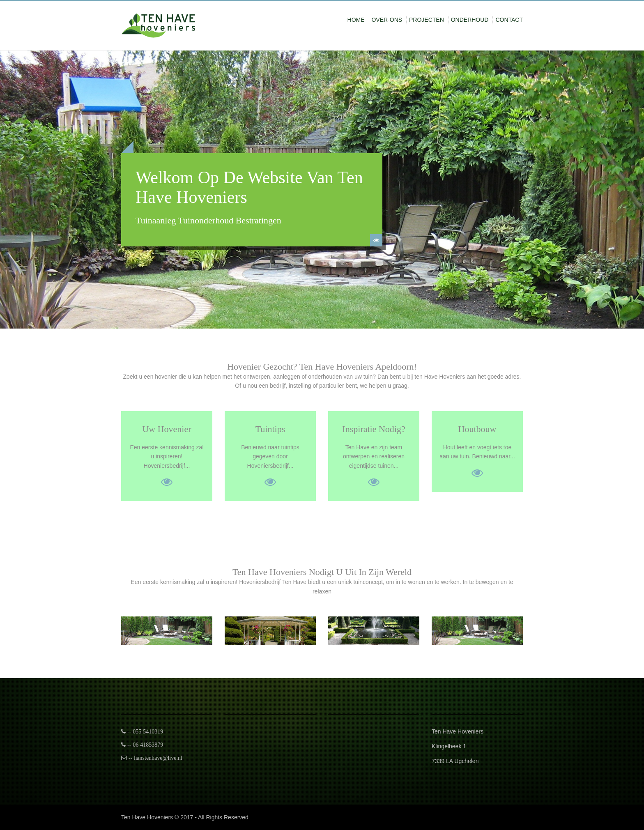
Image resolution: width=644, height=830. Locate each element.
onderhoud (470, 20)
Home (356, 20)
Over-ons (387, 20)
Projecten (427, 20)
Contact (509, 20)
